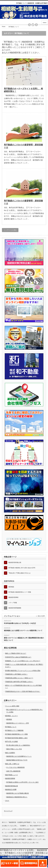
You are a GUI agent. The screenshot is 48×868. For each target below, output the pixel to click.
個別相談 (11, 587)
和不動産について (11, 727)
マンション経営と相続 (12, 706)
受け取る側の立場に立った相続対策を (18, 745)
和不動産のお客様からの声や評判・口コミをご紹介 (22, 782)
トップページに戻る (10, 230)
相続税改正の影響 (11, 789)
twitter (33, 25)
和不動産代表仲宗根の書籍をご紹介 (16, 738)
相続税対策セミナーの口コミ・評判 (18, 723)
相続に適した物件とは (12, 764)
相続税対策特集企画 (15, 562)
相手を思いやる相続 (11, 741)
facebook (36, 25)
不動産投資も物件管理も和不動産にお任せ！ (19, 682)
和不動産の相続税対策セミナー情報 (20, 592)
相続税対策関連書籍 (15, 608)
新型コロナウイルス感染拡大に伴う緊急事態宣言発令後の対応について (24, 639)
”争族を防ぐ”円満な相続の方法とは (19, 573)
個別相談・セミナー (11, 716)
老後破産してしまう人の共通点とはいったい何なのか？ (23, 661)
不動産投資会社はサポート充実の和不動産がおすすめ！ (23, 691)
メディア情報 (13, 603)
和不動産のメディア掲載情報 (14, 730)
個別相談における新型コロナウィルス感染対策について (23, 631)
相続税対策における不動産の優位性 (18, 793)
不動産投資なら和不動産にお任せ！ (16, 674)
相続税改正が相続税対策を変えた (17, 797)
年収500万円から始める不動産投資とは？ (18, 657)
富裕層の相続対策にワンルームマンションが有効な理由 (23, 671)
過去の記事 (41, 616)
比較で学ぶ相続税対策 (13, 771)
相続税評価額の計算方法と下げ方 (17, 760)
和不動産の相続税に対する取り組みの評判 (22, 568)
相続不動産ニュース (11, 775)
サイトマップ (8, 811)
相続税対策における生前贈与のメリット (19, 756)
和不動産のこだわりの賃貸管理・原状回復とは (23, 146)
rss (29, 25)
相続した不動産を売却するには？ (16, 653)
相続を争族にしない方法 (14, 749)
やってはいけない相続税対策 (15, 767)
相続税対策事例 (13, 597)
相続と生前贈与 (10, 753)
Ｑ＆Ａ (7, 801)
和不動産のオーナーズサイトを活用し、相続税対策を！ (23, 90)
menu (45, 23)
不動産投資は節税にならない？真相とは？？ (19, 678)
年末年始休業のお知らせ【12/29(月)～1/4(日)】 (20, 623)
